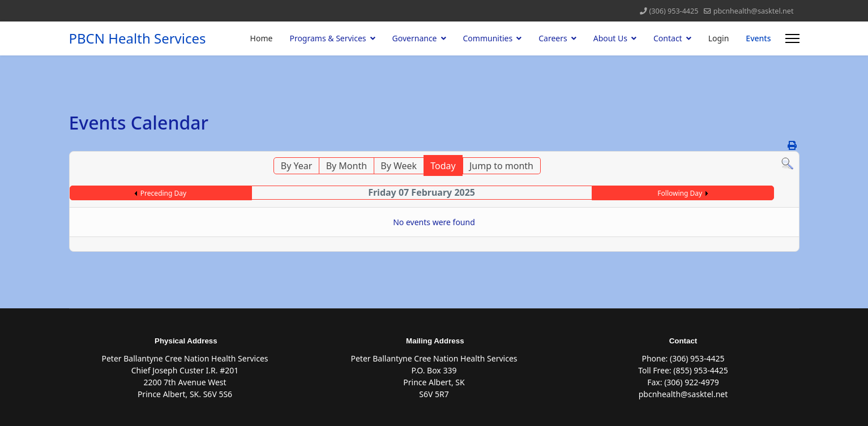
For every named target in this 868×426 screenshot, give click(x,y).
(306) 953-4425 (674, 11)
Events (758, 38)
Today (443, 166)
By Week (399, 166)
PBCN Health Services (138, 38)
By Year (297, 166)
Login (719, 38)
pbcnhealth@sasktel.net (754, 11)
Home (262, 38)
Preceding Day (163, 193)
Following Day (680, 193)
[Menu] (792, 38)
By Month (347, 166)
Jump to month (501, 166)
